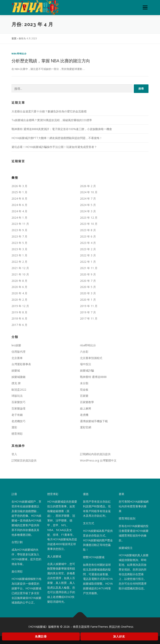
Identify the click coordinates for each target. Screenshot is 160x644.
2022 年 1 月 (88, 262)
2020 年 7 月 (88, 281)
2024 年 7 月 (88, 198)
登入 (14, 454)
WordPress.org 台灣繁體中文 (98, 460)
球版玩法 (17, 396)
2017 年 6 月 (19, 325)
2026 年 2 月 (88, 186)
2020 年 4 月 (19, 293)
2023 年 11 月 (20, 224)
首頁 (14, 38)
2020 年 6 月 (19, 287)
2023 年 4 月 (88, 243)
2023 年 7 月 (19, 236)
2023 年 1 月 (19, 255)
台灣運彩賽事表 (21, 364)
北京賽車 (17, 358)
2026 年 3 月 (19, 186)
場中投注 (86, 364)
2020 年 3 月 (88, 293)
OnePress (127, 627)
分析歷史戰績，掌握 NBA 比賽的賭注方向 (51, 61)
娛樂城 (16, 370)
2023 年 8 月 (88, 230)
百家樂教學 (87, 402)
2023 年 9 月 (19, 230)
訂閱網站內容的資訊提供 (95, 454)
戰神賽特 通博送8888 (93, 377)
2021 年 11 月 (89, 268)
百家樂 (84, 396)
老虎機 (84, 415)
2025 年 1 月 (19, 192)
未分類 (84, 383)
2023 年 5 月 (19, 243)
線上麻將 (86, 408)
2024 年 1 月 (19, 218)
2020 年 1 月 (88, 300)
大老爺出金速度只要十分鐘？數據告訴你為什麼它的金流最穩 (49, 111)
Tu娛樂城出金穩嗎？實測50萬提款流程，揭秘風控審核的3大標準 (52, 120)
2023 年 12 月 (89, 218)
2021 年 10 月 (20, 274)
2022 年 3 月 (88, 255)
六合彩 (84, 352)
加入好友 (119, 636)
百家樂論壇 (18, 408)
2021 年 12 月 (20, 268)
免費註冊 (41, 636)
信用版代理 (18, 352)
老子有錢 (17, 415)
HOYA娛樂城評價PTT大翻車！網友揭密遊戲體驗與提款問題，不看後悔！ (57, 138)
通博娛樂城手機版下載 (94, 421)
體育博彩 (17, 434)
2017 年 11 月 (89, 318)
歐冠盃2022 (19, 390)
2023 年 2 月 (88, 249)
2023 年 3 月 (19, 249)
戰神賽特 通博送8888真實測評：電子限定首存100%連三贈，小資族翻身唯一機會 (62, 129)
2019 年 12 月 (20, 306)
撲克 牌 (16, 383)
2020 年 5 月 (88, 287)
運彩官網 (86, 427)
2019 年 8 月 (19, 312)
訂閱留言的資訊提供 (24, 460)
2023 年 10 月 (89, 224)
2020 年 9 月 (88, 274)
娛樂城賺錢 (18, 377)
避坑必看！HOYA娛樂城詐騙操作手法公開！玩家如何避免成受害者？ (54, 147)
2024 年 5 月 (88, 205)
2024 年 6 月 (19, 205)
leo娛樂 (16, 345)
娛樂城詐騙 (87, 370)
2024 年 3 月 (88, 211)
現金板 (84, 390)
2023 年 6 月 (88, 236)
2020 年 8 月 (19, 281)
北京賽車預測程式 (91, 358)
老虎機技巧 (18, 421)
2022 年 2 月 (19, 262)
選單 (145, 7)
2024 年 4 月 (19, 211)
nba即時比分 (19, 54)
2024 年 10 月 (89, 192)
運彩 (14, 427)
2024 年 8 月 (19, 198)
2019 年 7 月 (88, 312)
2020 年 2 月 (19, 300)
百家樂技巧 (18, 402)
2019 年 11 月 (89, 306)
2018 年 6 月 (19, 318)
